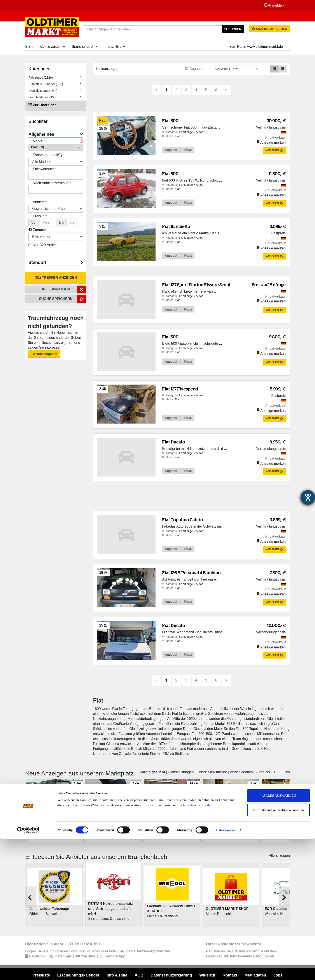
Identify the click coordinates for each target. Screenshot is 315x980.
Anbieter (39, 202)
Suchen (233, 29)
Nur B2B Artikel (42, 245)
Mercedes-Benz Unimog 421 (49, 818)
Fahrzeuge (186, 132)
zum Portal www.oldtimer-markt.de (256, 47)
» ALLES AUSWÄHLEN (279, 937)
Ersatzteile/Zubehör (212, 772)
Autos (199, 132)
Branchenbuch (85, 47)
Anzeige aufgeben (269, 29)
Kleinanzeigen (52, 47)
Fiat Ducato (174, 442)
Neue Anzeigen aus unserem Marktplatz (80, 773)
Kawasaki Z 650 (276, 818)
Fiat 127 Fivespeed (180, 389)
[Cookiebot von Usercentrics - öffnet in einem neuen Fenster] (28, 971)
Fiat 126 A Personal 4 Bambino (191, 573)
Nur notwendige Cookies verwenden (279, 951)
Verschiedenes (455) (42, 97)
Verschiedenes (241, 772)
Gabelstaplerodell (218, 818)
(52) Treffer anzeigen (56, 278)
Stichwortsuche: (45, 169)
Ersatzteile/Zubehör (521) (46, 84)
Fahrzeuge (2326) (41, 78)
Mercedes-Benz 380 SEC (165, 818)
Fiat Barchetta (176, 226)
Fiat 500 (170, 121)
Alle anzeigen (279, 856)
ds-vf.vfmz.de (200, 946)
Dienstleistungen (181, 772)
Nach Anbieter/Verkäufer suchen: (52, 183)
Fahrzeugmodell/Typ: (49, 155)
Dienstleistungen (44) (43, 91)
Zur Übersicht (44, 105)
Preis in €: (41, 216)
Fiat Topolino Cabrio (183, 520)
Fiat (177, 136)
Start (29, 47)
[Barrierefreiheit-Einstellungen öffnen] (308, 497)
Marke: (38, 141)
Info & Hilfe (115, 47)
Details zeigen (226, 971)
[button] (56, 147)
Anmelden (273, 5)
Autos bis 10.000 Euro (273, 772)
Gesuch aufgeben (44, 354)
